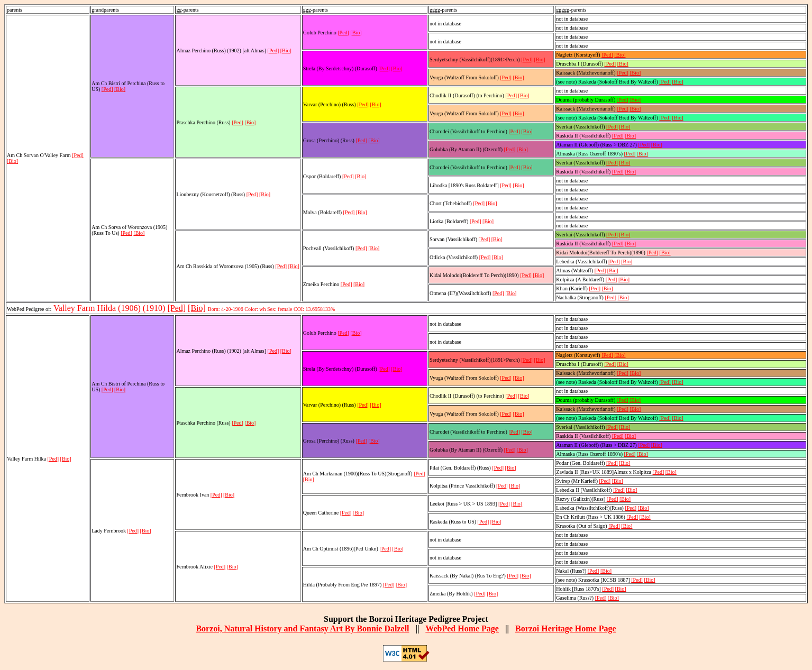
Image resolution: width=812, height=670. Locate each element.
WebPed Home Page (462, 628)
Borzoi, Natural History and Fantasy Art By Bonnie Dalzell (302, 628)
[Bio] (12, 161)
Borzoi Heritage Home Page (566, 628)
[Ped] (78, 155)
